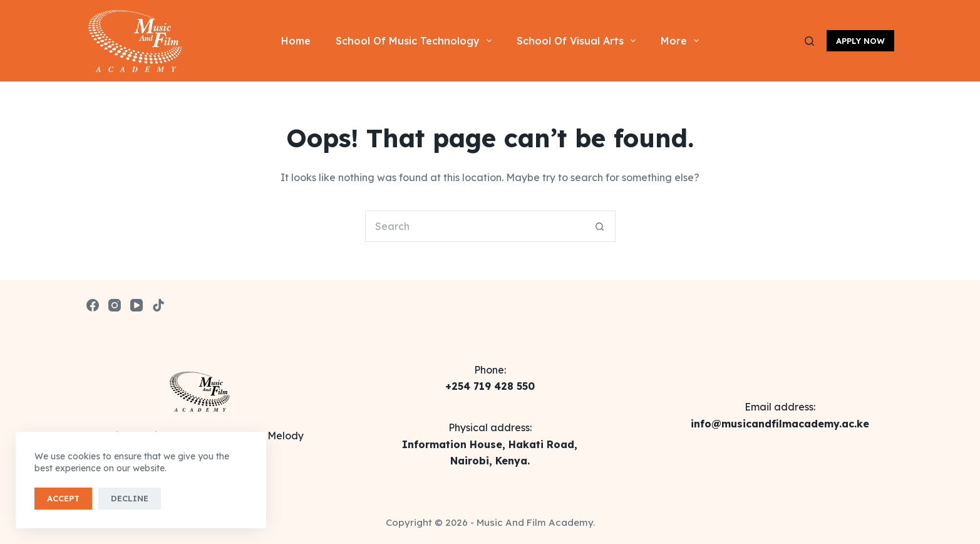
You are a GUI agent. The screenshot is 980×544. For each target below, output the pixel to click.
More (682, 41)
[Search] (809, 41)
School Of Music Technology (416, 41)
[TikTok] (158, 305)
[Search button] (600, 226)
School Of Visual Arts (579, 41)
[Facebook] (93, 305)
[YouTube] (137, 305)
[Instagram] (115, 305)
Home (296, 41)
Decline (130, 498)
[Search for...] (475, 226)
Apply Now (860, 41)
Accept (63, 498)
